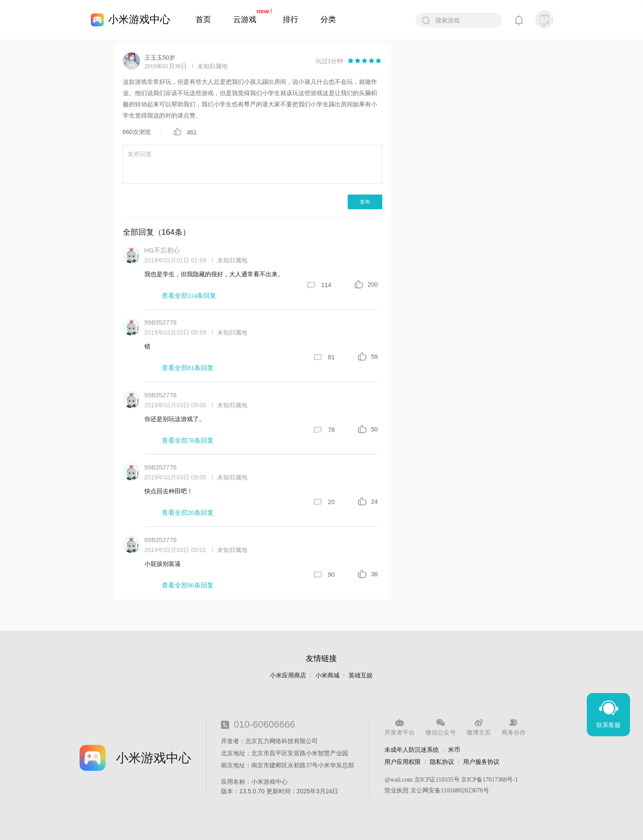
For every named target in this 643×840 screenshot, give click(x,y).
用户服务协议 (481, 762)
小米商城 (327, 676)
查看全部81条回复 (188, 368)
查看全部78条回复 (188, 441)
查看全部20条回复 (188, 513)
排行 (291, 19)
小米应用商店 (288, 676)
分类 (328, 19)
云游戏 (245, 19)
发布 (365, 202)
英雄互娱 (361, 676)
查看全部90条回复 (188, 585)
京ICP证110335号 (437, 780)
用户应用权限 (403, 762)
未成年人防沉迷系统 (412, 750)
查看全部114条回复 (189, 296)
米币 (454, 750)
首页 (203, 19)
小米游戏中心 (139, 19)
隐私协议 (442, 762)
